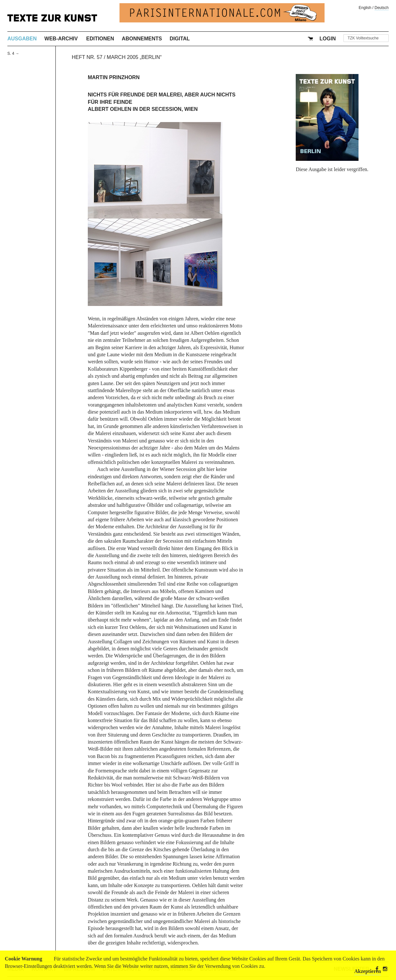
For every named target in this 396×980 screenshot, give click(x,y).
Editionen (100, 39)
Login (328, 39)
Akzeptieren (368, 971)
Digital (180, 39)
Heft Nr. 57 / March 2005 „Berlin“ (117, 57)
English (365, 8)
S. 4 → (13, 54)
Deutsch (382, 8)
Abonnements (142, 39)
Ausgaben (22, 39)
